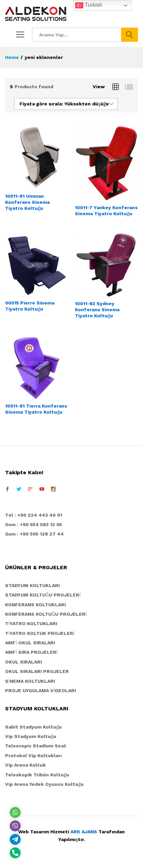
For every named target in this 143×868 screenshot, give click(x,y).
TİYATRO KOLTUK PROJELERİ (40, 633)
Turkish (89, 5)
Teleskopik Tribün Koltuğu (37, 775)
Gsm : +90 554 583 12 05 (34, 524)
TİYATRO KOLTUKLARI (31, 623)
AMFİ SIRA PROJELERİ (31, 652)
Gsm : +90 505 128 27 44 (34, 534)
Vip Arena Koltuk (25, 765)
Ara (130, 35)
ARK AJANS (84, 832)
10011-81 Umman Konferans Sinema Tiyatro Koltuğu (27, 202)
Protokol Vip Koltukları (33, 756)
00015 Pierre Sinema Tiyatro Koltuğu (30, 306)
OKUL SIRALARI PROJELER (37, 671)
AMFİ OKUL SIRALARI (30, 643)
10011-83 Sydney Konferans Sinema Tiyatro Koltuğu (97, 310)
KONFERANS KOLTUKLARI (35, 605)
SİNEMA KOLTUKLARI (30, 681)
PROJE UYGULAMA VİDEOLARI (40, 690)
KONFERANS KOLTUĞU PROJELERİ (46, 614)
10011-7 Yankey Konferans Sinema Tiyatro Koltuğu (106, 211)
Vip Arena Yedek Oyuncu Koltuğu (44, 784)
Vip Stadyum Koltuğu (31, 736)
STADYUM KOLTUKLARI (32, 585)
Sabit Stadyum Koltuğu (33, 727)
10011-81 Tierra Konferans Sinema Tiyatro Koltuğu (36, 409)
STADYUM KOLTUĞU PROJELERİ (43, 595)
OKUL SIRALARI (23, 662)
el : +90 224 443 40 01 (35, 515)
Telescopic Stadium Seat (36, 746)
